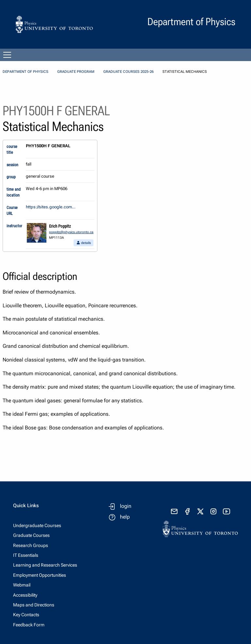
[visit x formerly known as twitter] (200, 511)
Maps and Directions (34, 605)
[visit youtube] (226, 511)
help (125, 517)
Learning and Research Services (45, 565)
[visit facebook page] (187, 511)
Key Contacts (26, 615)
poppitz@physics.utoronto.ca (71, 232)
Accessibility (25, 595)
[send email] (174, 511)
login (126, 506)
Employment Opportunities (40, 575)
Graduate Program (76, 72)
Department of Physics (25, 72)
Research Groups (31, 545)
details (84, 243)
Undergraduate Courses (37, 525)
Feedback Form (29, 625)
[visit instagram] (213, 511)
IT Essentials (26, 555)
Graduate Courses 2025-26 (128, 72)
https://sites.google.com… (51, 207)
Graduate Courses (31, 535)
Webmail (22, 585)
